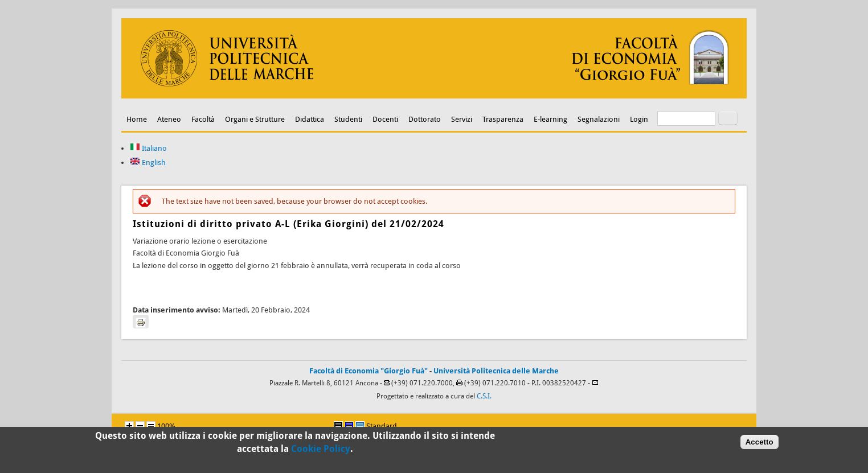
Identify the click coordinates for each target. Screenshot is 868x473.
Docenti (385, 119)
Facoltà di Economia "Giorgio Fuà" (369, 371)
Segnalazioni (599, 119)
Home (137, 119)
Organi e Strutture (255, 119)
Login (639, 119)
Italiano (148, 148)
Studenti (348, 119)
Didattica (310, 119)
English (148, 163)
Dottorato (425, 119)
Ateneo (169, 119)
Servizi (462, 119)
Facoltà (203, 119)
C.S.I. (484, 396)
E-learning (550, 119)
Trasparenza (503, 119)
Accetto (759, 444)
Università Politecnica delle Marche (496, 371)
